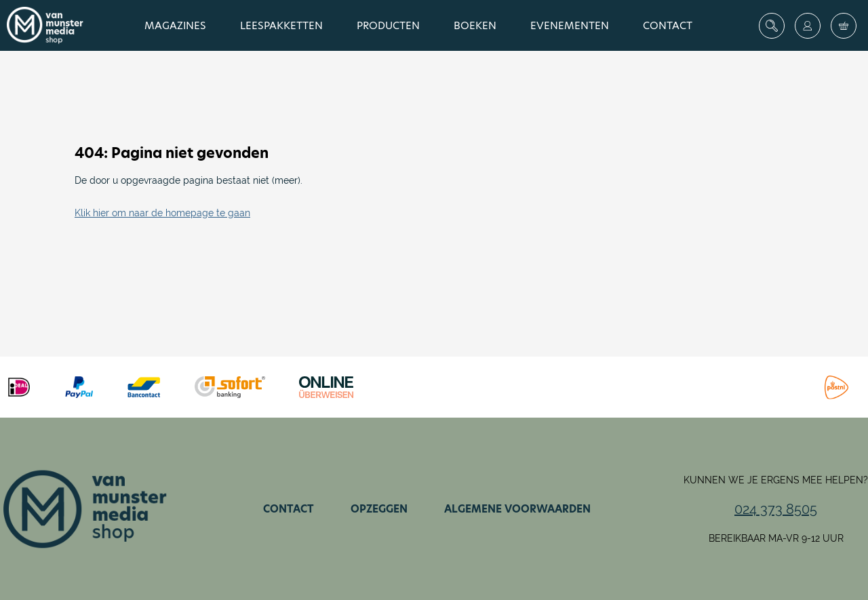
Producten (388, 25)
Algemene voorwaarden (517, 509)
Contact (668, 25)
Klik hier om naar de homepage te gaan (162, 213)
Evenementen (570, 25)
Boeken (475, 25)
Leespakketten (281, 25)
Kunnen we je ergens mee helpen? (776, 480)
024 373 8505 (776, 509)
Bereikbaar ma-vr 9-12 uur (776, 538)
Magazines (175, 25)
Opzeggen (379, 509)
